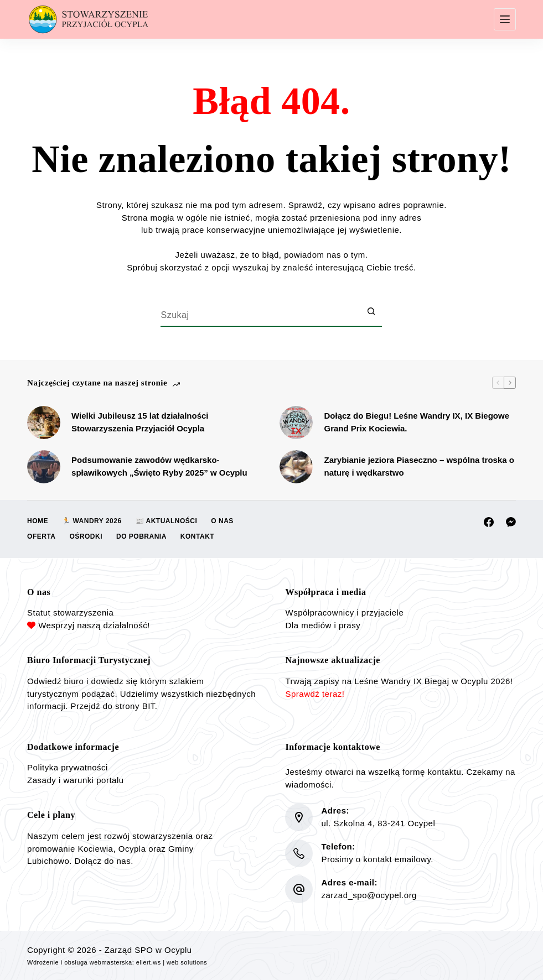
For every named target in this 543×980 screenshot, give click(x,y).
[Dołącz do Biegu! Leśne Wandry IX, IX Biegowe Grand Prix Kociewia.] (296, 423)
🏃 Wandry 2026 (92, 521)
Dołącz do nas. (104, 861)
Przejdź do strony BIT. (114, 706)
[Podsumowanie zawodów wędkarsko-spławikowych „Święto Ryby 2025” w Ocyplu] (44, 467)
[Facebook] (489, 522)
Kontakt (197, 536)
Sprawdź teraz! (315, 694)
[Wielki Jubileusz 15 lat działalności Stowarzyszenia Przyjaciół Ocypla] (44, 423)
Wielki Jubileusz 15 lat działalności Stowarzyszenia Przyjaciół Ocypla (140, 422)
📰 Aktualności (167, 521)
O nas (222, 521)
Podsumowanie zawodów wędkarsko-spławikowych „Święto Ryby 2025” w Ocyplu (159, 466)
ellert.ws (149, 962)
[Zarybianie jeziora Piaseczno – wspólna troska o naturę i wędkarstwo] (296, 467)
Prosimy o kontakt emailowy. (377, 859)
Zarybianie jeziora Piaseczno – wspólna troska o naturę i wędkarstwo (419, 466)
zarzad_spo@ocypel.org (369, 895)
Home (38, 521)
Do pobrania (141, 536)
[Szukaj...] (260, 316)
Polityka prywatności (68, 767)
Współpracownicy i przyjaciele (344, 612)
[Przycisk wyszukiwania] (371, 311)
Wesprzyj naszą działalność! (94, 625)
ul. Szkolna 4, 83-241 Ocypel (378, 823)
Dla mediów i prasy (323, 625)
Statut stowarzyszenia (70, 612)
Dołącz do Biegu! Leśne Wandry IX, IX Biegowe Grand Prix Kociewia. (417, 422)
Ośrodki (86, 536)
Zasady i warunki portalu (76, 780)
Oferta (41, 536)
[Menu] (505, 19)
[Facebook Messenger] (511, 522)
